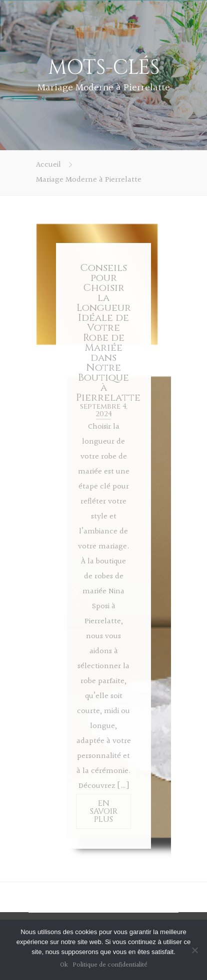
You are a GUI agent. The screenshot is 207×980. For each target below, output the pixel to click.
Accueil (48, 165)
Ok (64, 965)
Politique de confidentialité (110, 965)
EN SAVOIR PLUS (104, 811)
